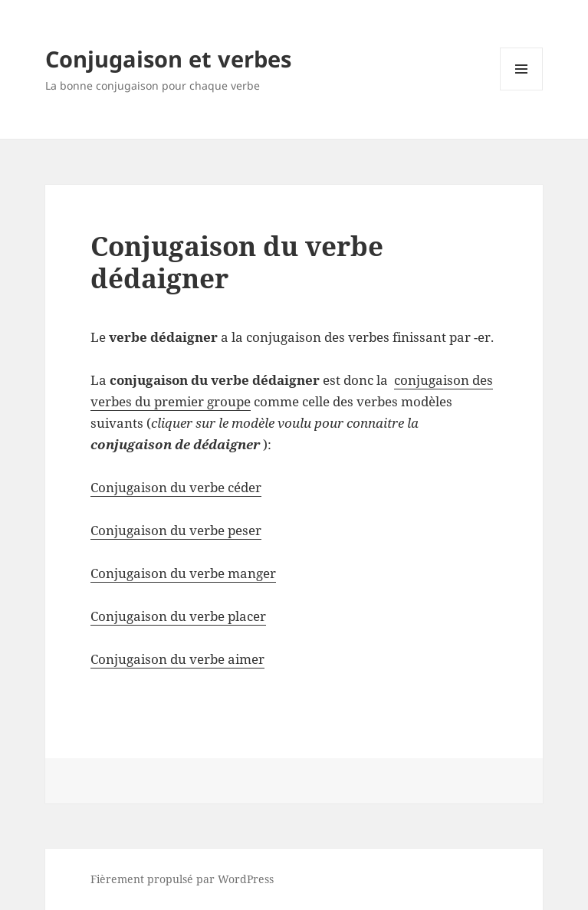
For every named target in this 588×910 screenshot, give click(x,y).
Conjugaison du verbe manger (183, 573)
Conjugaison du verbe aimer (177, 659)
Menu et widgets (522, 90)
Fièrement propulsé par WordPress (182, 879)
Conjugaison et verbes (168, 59)
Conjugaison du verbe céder (176, 487)
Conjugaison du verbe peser (176, 530)
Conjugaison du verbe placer (178, 616)
